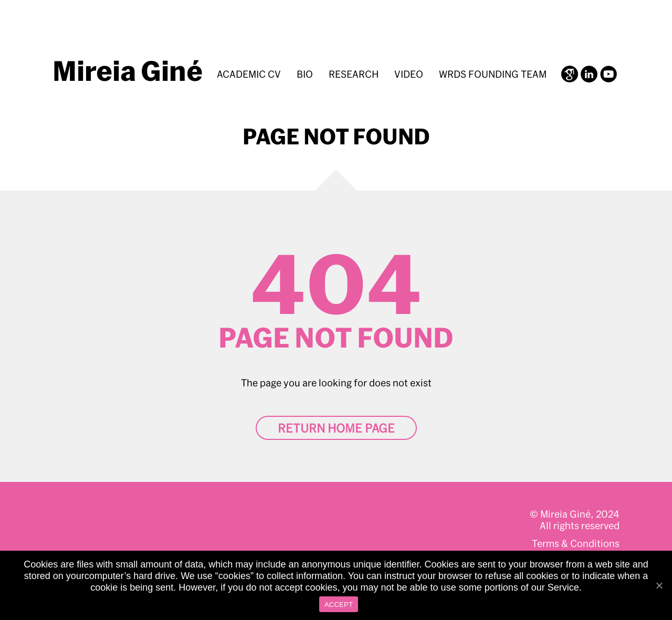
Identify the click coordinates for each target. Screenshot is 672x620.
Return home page (336, 428)
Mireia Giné (128, 70)
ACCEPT (339, 605)
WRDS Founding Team (493, 74)
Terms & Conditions (576, 543)
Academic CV (249, 74)
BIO (305, 74)
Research (354, 74)
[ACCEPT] (659, 585)
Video (409, 74)
